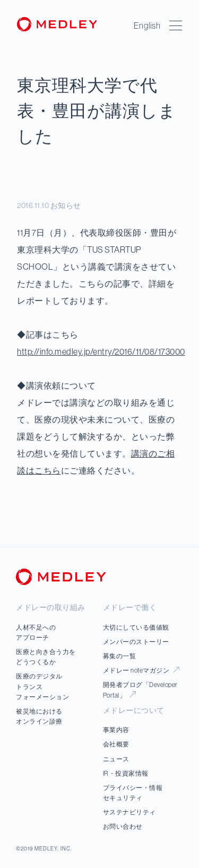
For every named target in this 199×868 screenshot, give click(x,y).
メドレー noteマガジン (141, 670)
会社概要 (116, 744)
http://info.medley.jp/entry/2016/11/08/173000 (101, 351)
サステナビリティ (129, 812)
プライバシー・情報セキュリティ (133, 793)
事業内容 (116, 730)
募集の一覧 (120, 656)
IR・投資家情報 (126, 773)
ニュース (116, 759)
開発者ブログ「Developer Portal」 (140, 690)
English (147, 25)
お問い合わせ (123, 826)
